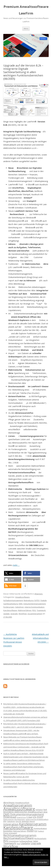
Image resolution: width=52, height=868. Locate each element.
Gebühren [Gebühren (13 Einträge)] (11, 821)
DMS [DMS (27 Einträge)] (6, 814)
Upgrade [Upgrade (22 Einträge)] (36, 843)
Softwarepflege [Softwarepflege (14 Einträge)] (26, 841)
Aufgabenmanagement (13, 600)
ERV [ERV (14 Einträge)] (5, 821)
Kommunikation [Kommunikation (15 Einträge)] (40, 828)
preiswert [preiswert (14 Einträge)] (13, 833)
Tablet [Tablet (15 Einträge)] (35, 841)
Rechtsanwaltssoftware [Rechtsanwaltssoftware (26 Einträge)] (19, 838)
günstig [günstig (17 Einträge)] (25, 821)
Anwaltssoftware (22, 597)
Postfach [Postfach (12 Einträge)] (41, 831)
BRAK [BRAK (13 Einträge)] (45, 812)
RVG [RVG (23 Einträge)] (6, 841)
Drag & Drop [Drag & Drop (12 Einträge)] (21, 817)
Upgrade (14, 614)
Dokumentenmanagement (35, 604)
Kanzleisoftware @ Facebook (16, 664)
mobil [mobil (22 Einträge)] (30, 831)
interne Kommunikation (35, 607)
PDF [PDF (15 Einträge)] (36, 831)
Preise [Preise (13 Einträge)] (6, 833)
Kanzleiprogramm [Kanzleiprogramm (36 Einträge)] (33, 824)
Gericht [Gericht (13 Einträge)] (18, 821)
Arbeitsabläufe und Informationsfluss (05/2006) (40, 638)
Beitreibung (29, 600)
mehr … (16, 565)
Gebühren (19, 607)
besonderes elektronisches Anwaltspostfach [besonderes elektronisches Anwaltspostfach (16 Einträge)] (23, 812)
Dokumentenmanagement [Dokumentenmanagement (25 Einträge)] (27, 814)
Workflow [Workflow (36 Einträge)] (11, 846)
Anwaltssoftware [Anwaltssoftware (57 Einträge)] (19, 809)
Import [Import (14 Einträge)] (32, 821)
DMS (21, 604)
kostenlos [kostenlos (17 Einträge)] (8, 831)
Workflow (23, 614)
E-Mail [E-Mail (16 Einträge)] (29, 817)
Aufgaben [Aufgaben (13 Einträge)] (39, 810)
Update (6, 614)
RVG (34, 610)
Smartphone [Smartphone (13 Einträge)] (14, 841)
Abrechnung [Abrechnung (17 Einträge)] (9, 802)
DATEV (37, 600)
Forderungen (9, 607)
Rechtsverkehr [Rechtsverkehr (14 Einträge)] (40, 838)
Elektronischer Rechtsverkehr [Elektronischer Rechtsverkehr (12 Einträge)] (14, 819)
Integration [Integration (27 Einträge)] (11, 824)
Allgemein (38, 594)
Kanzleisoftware (10, 610)
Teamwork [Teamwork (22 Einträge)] (10, 843)
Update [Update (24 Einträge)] (25, 843)
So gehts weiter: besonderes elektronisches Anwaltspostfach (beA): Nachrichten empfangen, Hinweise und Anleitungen (24, 767)
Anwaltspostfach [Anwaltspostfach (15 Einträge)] (22, 803)
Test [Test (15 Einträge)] (18, 844)
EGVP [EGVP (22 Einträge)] (40, 817)
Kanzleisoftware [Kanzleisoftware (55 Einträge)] (18, 828)
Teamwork (41, 610)
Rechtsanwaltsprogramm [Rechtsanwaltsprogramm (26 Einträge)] (20, 835)
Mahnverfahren (25, 610)
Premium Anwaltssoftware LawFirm (26, 10)
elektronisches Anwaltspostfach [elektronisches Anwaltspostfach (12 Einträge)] (37, 819)
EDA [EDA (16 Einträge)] (35, 817)
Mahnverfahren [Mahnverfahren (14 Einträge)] (20, 831)
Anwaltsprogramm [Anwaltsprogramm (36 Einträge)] (18, 805)
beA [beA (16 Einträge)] (45, 810)
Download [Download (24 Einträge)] (10, 817)
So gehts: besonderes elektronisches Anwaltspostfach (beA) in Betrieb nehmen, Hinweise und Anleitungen (25, 783)
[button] (13, 573)
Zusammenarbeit (35, 614)
